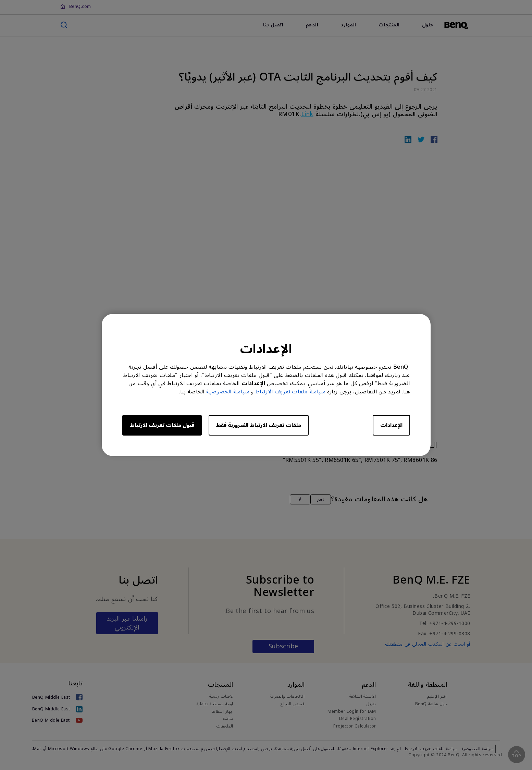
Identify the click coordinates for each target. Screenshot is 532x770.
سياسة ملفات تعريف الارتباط (291, 392)
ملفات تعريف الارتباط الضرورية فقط (259, 425)
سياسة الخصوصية (228, 392)
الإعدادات (391, 425)
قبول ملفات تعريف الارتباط (162, 425)
